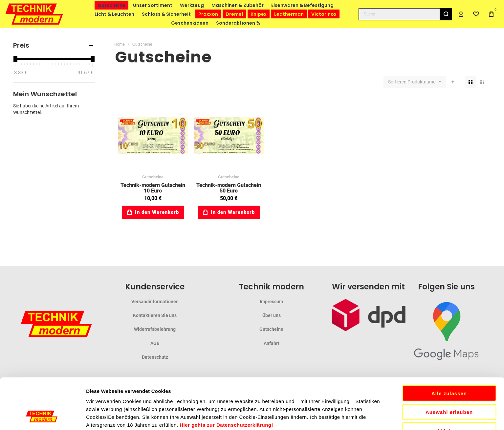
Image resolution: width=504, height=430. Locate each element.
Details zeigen (349, 417)
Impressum (271, 302)
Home (120, 44)
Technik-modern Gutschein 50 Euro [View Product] (229, 136)
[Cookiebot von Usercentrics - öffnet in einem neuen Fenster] (43, 417)
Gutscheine (153, 177)
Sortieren (397, 82)
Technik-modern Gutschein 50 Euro (229, 188)
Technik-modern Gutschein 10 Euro (153, 188)
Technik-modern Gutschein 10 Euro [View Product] (153, 136)
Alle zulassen (449, 340)
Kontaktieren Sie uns (155, 315)
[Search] (446, 14)
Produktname (422, 82)
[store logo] (34, 14)
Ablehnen (449, 378)
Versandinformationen (155, 302)
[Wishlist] (476, 14)
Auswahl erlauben (449, 359)
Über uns (272, 315)
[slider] (15, 59)
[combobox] (405, 14)
